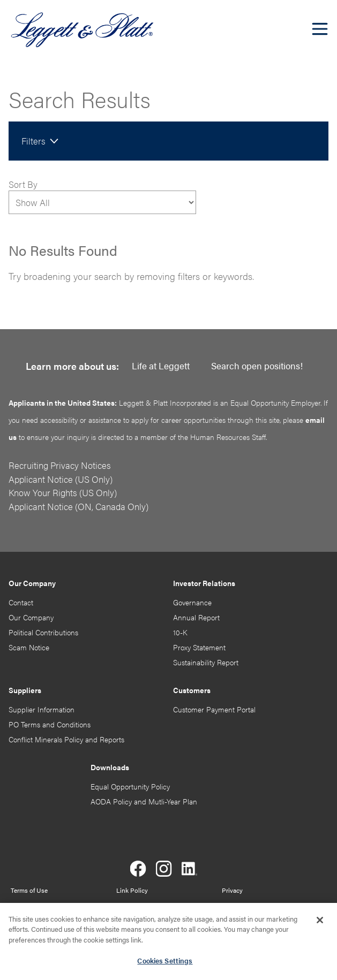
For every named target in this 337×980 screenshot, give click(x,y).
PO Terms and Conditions (50, 724)
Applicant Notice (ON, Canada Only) (78, 506)
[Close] (320, 920)
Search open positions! (257, 366)
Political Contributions (43, 632)
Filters (33, 141)
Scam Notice (29, 647)
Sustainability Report (206, 662)
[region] (168, 941)
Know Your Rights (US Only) (63, 492)
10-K (180, 632)
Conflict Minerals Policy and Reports (66, 739)
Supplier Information (42, 709)
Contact (21, 602)
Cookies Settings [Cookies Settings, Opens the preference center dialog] (165, 960)
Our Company (31, 617)
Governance (192, 602)
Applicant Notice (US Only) (61, 479)
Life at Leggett (161, 366)
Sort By (23, 184)
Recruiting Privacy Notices (60, 465)
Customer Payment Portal (214, 709)
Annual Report (196, 617)
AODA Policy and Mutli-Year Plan (144, 801)
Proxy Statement (199, 647)
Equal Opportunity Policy (130, 786)
